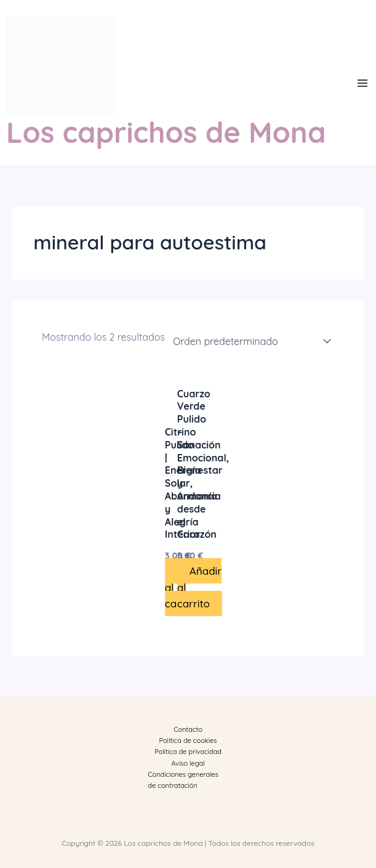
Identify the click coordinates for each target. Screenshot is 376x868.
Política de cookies (188, 740)
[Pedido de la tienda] (250, 341)
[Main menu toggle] (362, 83)
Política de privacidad (188, 752)
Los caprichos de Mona (166, 132)
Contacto (188, 729)
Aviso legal (188, 763)
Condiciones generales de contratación (183, 780)
